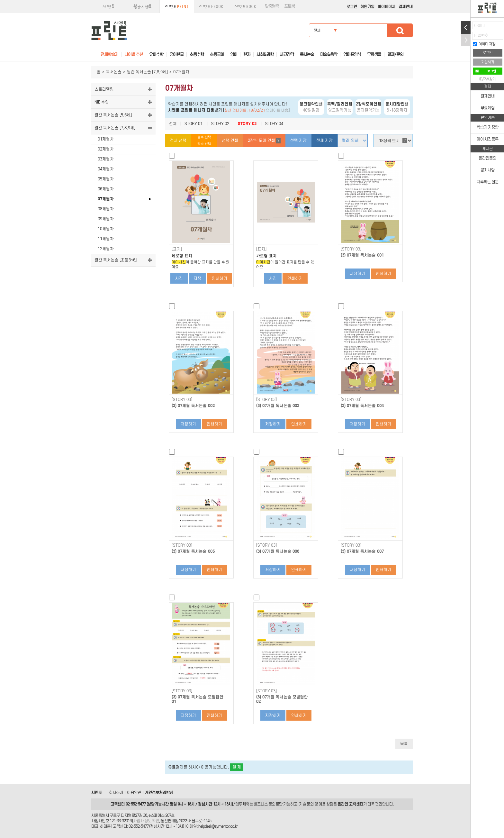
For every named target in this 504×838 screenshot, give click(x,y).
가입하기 (488, 62)
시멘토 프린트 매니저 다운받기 (195, 110)
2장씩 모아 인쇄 (264, 141)
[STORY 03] (351, 249)
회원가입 (367, 7)
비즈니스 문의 (265, 804)
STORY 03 (247, 124)
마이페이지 (387, 7)
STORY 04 (274, 124)
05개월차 (106, 179)
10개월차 (106, 229)
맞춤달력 (272, 6)
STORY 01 (194, 124)
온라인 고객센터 (350, 804)
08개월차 (106, 209)
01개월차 (106, 139)
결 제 (237, 767)
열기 (466, 27)
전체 (173, 124)
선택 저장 (298, 140)
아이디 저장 (484, 44)
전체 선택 (178, 140)
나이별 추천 (134, 55)
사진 (179, 278)
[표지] (177, 249)
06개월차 (106, 189)
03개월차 (106, 159)
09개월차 (106, 219)
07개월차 (106, 199)
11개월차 (106, 239)
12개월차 (106, 249)
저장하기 (357, 273)
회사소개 (116, 792)
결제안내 (406, 7)
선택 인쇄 (230, 140)
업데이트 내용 (277, 110)
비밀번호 (481, 36)
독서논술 (114, 72)
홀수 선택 (204, 137)
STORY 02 (220, 124)
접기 (466, 40)
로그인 (352, 7)
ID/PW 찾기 (487, 79)
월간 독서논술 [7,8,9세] (147, 72)
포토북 (289, 6)
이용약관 (134, 792)
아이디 (479, 26)
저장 (197, 278)
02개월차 (106, 149)
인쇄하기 (220, 278)
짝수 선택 (204, 144)
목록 (404, 744)
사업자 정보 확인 (146, 821)
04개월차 (106, 169)
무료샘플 (374, 55)
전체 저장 (324, 140)
